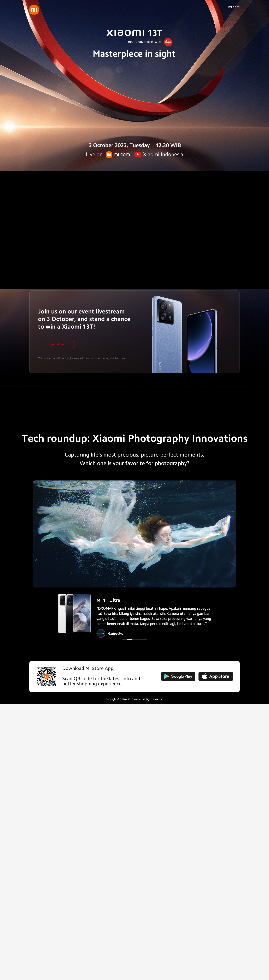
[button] (124, 639)
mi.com (234, 7)
